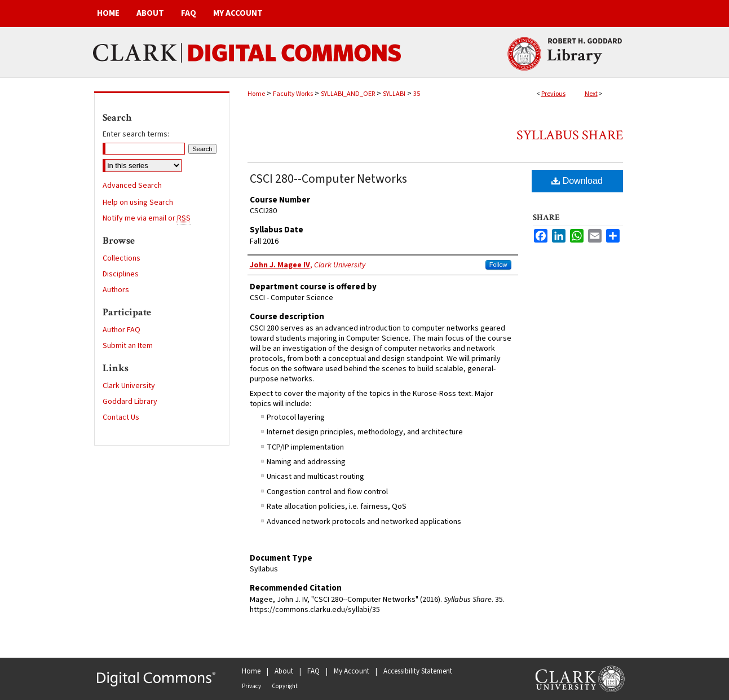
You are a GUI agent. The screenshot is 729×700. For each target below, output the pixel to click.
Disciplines (121, 274)
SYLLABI (394, 94)
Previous (553, 94)
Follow (498, 265)
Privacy (251, 686)
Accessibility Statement (418, 671)
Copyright (285, 686)
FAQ (313, 671)
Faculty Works (293, 94)
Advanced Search (132, 186)
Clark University (129, 386)
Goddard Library (130, 402)
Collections (121, 258)
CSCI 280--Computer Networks (328, 179)
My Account (352, 671)
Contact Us (121, 417)
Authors (116, 290)
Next (591, 94)
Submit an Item (128, 346)
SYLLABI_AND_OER (348, 94)
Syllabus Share (570, 135)
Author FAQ (121, 330)
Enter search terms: (136, 134)
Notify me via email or (147, 218)
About (284, 671)
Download (577, 181)
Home (256, 94)
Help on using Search (138, 202)
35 (417, 94)
